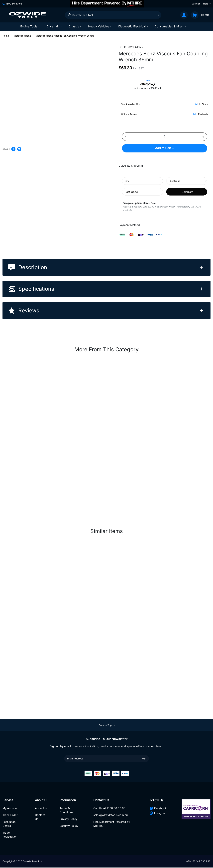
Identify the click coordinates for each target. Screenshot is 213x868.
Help (207, 4)
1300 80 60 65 (12, 4)
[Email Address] (106, 759)
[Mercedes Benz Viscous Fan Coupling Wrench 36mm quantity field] (165, 137)
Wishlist (196, 4)
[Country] (187, 181)
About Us (41, 808)
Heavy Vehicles (100, 26)
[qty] (142, 181)
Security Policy (69, 826)
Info (148, 81)
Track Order (10, 815)
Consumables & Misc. (170, 26)
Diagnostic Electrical (133, 26)
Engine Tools (30, 26)
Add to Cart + (165, 148)
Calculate (187, 192)
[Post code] (142, 192)
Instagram (158, 813)
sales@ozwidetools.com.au (110, 815)
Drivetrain (54, 26)
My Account (10, 808)
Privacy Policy (68, 819)
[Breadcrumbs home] (6, 36)
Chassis (75, 26)
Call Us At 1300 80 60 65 (109, 808)
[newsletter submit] (144, 759)
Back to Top (106, 725)
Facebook (158, 808)
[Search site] (157, 15)
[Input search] (113, 15)
